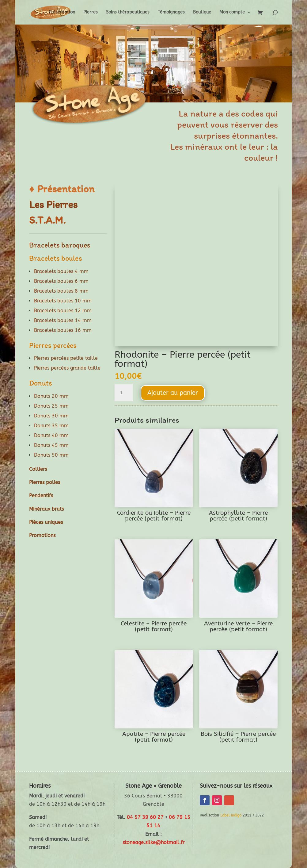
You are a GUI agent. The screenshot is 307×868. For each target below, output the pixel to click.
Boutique (202, 12)
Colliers (38, 469)
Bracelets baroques (60, 245)
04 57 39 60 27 (145, 817)
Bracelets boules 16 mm (63, 330)
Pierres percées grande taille (67, 368)
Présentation (62, 12)
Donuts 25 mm (51, 406)
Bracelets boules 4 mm (61, 271)
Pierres (91, 12)
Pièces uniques (46, 522)
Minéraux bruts (46, 509)
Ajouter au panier (173, 393)
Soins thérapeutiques (128, 12)
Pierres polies (45, 482)
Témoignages (171, 12)
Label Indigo (231, 815)
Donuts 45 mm (51, 445)
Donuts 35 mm (51, 426)
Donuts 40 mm (51, 435)
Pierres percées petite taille (66, 358)
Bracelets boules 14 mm (63, 320)
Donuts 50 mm (51, 455)
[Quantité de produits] (124, 393)
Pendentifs (41, 495)
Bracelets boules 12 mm (63, 311)
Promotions (42, 535)
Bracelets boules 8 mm (61, 291)
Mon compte (232, 12)
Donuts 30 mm (51, 416)
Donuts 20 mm (51, 396)
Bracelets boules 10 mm (63, 301)
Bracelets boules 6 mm (61, 281)
